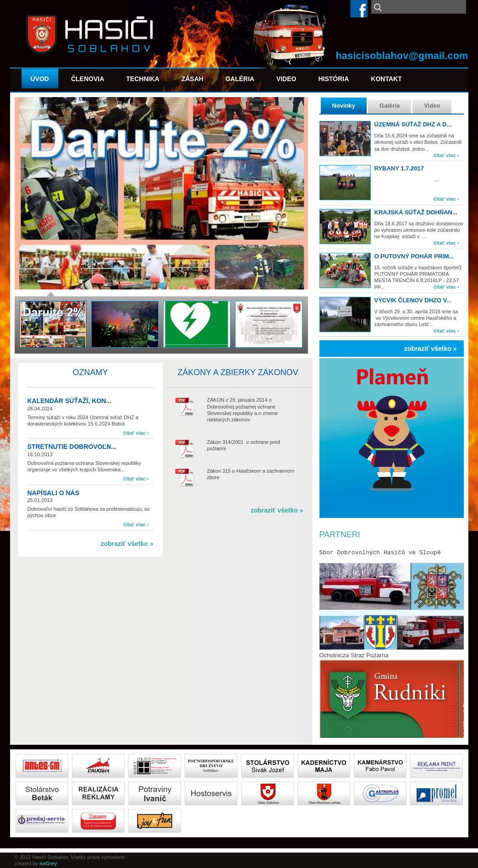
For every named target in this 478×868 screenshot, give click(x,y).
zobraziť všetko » (431, 349)
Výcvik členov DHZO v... (413, 300)
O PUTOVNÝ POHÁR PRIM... (414, 256)
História (333, 79)
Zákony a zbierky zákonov (238, 372)
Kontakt (386, 79)
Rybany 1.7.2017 (399, 168)
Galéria (240, 79)
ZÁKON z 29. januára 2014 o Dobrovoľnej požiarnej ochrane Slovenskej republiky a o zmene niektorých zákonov (243, 410)
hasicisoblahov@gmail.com (402, 56)
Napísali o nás (54, 493)
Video (286, 79)
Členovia (88, 79)
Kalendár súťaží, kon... (70, 401)
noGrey (48, 863)
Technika (143, 79)
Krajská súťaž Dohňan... (416, 212)
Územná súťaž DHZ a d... (413, 124)
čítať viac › (446, 155)
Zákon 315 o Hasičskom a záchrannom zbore (251, 474)
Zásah (192, 79)
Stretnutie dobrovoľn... (72, 447)
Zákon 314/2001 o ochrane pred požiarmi (244, 445)
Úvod (40, 79)
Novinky (344, 106)
